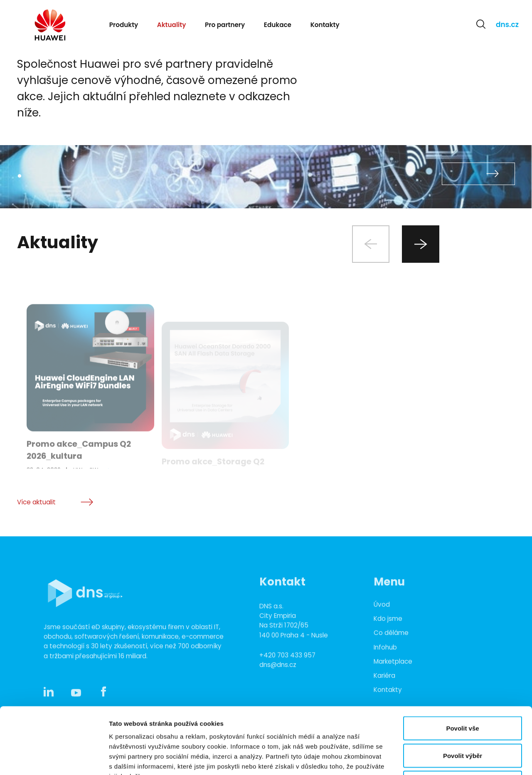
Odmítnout (463, 720)
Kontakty (325, 25)
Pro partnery (225, 25)
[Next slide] (421, 244)
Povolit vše (462, 666)
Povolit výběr (463, 693)
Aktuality (172, 25)
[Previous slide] (371, 244)
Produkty (124, 25)
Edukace (278, 25)
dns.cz (507, 25)
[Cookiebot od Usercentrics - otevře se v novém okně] (54, 759)
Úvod (382, 637)
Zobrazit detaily (439, 759)
